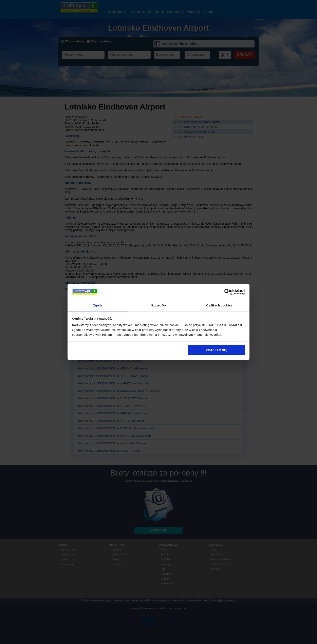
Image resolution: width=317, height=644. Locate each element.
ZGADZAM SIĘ (216, 350)
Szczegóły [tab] (158, 305)
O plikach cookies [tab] (219, 305)
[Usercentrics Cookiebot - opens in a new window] (227, 292)
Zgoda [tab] (98, 305)
